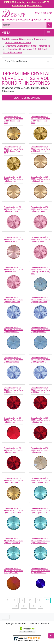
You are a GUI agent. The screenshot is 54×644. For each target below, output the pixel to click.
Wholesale (22, 20)
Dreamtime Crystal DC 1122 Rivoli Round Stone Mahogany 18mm (13, 571)
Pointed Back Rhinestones (18, 42)
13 (15, 606)
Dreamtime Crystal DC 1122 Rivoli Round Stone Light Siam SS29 (13, 420)
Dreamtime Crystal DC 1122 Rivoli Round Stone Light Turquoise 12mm (41, 480)
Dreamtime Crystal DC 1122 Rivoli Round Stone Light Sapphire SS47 (41, 360)
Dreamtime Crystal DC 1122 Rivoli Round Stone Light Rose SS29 (13, 239)
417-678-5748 (44, 13)
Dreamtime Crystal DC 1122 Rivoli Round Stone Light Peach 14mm (41, 149)
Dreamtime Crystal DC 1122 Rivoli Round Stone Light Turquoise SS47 (41, 541)
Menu (6, 33)
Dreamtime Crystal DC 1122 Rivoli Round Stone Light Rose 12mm (13, 209)
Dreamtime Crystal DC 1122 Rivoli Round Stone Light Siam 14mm (41, 390)
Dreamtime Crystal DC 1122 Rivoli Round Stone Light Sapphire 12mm (13, 300)
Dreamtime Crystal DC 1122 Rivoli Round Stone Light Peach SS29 (13, 179)
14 (24, 606)
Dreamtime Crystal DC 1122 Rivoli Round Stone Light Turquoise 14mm (13, 511)
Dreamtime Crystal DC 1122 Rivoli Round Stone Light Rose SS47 (13, 269)
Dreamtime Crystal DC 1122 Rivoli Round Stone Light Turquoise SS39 (13, 541)
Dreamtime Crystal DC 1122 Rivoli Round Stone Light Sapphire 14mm (41, 300)
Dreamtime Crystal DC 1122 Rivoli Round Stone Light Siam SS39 (41, 420)
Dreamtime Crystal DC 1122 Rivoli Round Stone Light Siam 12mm (13, 390)
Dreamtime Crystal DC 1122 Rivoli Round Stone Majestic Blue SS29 (41, 571)
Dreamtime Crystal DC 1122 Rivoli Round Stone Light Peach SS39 (41, 179)
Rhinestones (40, 39)
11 (39, 600)
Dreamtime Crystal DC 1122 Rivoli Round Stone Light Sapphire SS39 (13, 360)
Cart (48, 20)
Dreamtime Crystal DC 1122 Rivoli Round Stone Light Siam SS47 (13, 450)
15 (33, 606)
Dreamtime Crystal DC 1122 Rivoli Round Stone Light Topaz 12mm (13, 480)
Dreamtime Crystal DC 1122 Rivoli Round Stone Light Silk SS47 (41, 450)
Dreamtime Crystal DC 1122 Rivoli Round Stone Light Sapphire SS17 (13, 330)
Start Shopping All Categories (17, 39)
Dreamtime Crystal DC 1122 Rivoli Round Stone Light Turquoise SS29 (41, 511)
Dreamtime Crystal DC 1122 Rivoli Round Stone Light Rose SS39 (41, 239)
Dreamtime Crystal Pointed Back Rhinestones (28, 46)
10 (30, 600)
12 (47, 600)
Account (37, 20)
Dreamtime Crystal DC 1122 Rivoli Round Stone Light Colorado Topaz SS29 (13, 120)
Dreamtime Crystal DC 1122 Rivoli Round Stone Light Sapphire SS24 (41, 330)
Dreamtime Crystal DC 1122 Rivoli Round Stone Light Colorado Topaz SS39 (41, 120)
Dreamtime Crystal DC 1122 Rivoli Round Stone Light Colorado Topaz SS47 (13, 150)
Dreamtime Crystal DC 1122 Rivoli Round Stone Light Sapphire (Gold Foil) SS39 (41, 271)
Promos (8, 20)
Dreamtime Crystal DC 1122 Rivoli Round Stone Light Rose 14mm (41, 209)
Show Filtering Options (16, 61)
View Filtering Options (27, 98)
